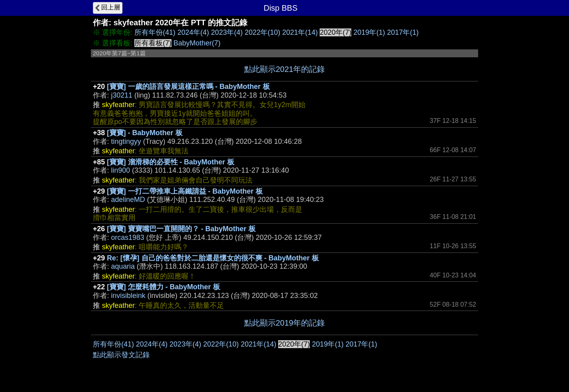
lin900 (121, 170)
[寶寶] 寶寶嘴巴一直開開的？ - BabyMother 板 (181, 229)
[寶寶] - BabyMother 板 (145, 133)
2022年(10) (262, 32)
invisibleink (128, 296)
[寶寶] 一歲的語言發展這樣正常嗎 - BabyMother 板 (188, 87)
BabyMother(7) (197, 43)
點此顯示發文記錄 (121, 355)
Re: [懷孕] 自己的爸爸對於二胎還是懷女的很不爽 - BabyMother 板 (213, 258)
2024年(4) (193, 32)
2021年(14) (300, 32)
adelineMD (128, 200)
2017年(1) (403, 32)
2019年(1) (369, 32)
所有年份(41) (155, 32)
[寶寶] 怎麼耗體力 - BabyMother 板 (164, 287)
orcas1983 (128, 237)
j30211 (122, 95)
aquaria (123, 266)
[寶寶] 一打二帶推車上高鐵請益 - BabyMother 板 (185, 191)
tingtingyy (126, 141)
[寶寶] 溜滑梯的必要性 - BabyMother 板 (171, 162)
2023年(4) (227, 32)
